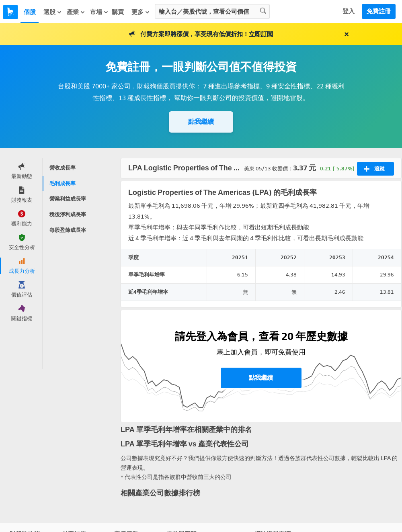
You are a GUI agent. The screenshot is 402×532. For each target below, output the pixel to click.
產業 (76, 12)
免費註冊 (379, 11)
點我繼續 (201, 122)
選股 (53, 12)
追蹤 (374, 169)
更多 (141, 12)
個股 (30, 12)
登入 (349, 11)
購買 (118, 12)
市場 (99, 12)
